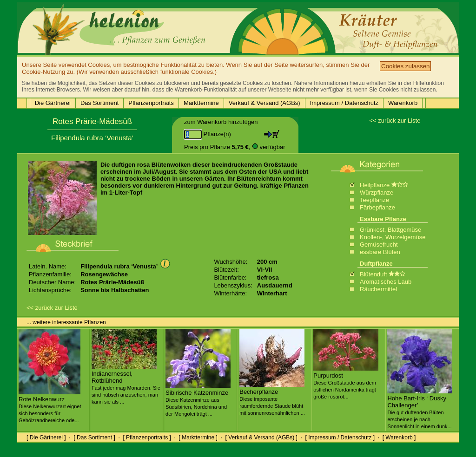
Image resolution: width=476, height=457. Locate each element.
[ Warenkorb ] (399, 437)
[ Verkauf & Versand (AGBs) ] (261, 437)
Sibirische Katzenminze (198, 399)
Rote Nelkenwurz (50, 406)
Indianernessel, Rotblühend (126, 384)
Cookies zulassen (405, 66)
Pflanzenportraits (151, 103)
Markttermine (201, 103)
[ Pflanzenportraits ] (147, 437)
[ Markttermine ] (198, 437)
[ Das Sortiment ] (94, 437)
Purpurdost (346, 382)
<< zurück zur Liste (395, 121)
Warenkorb (403, 103)
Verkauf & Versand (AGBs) (264, 103)
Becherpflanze (272, 398)
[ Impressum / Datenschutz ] (340, 437)
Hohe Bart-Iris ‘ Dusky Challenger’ (420, 408)
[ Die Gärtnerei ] (46, 437)
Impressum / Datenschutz (344, 103)
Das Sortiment (99, 103)
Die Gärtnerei (53, 103)
